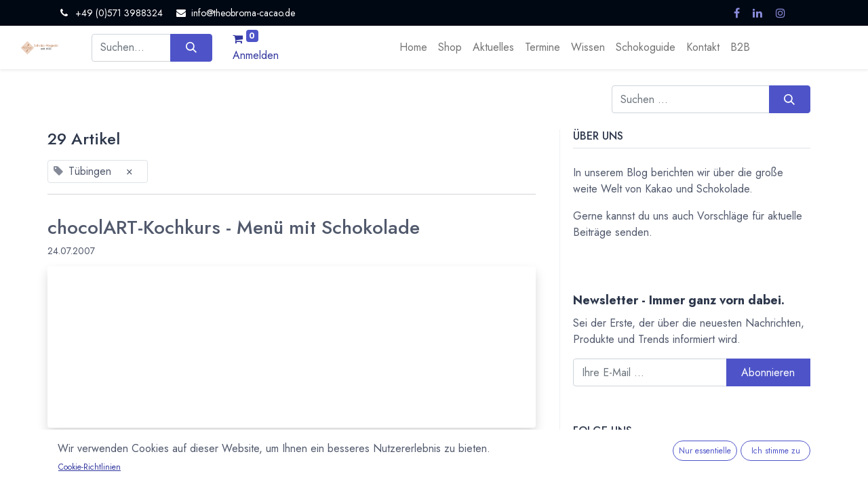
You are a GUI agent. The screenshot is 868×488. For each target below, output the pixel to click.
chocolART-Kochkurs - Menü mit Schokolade (234, 228)
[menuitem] (413, 47)
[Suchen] (191, 47)
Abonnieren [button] (768, 372)
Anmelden (256, 55)
